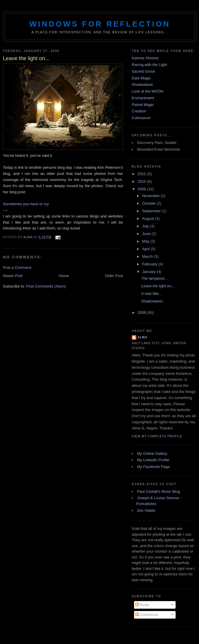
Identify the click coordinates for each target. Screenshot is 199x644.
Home (64, 276)
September (152, 211)
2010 (142, 181)
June (147, 234)
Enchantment (143, 98)
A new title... (151, 294)
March (148, 256)
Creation (139, 111)
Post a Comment (17, 268)
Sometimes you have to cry (26, 204)
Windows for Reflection (100, 24)
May (146, 241)
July (146, 226)
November (152, 196)
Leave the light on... (158, 286)
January (150, 272)
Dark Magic (141, 78)
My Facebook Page (153, 467)
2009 (142, 189)
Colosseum (141, 118)
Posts (142, 605)
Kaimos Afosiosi (145, 58)
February (150, 264)
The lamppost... (154, 278)
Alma (142, 337)
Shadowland (142, 85)
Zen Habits (146, 510)
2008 (142, 313)
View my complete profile (157, 436)
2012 (142, 174)
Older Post (114, 276)
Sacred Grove (143, 71)
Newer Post (13, 276)
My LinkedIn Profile (153, 460)
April (147, 249)
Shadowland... (153, 301)
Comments (147, 615)
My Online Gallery (152, 454)
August (149, 219)
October (150, 203)
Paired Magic (143, 105)
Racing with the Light (149, 65)
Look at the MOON (147, 91)
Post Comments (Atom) (46, 286)
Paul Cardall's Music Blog (158, 491)
